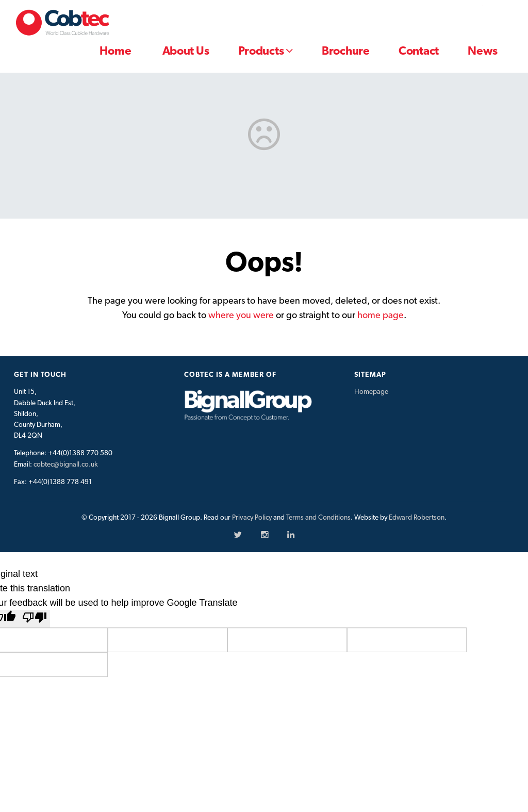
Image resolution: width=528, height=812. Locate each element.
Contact (419, 51)
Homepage (371, 391)
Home (115, 51)
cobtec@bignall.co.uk (66, 464)
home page (381, 315)
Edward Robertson (417, 517)
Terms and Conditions (318, 517)
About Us (186, 51)
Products (266, 51)
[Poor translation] (35, 619)
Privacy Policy (252, 517)
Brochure (346, 51)
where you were (241, 315)
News (483, 51)
